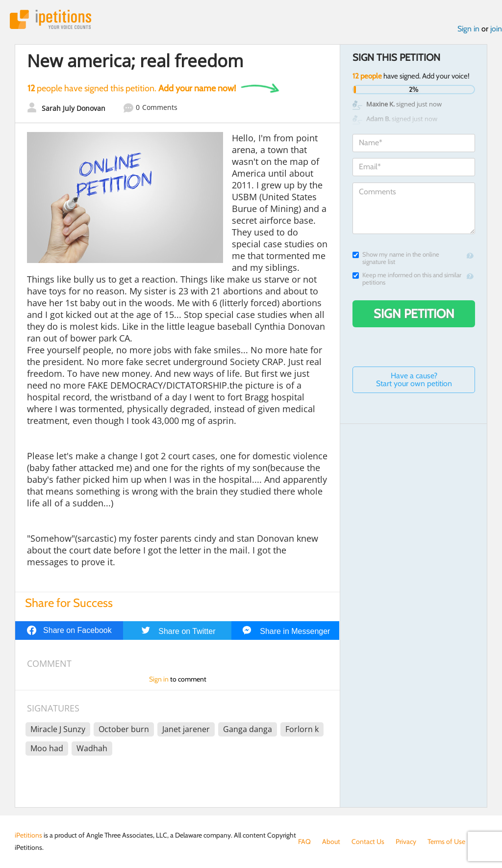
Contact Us (368, 842)
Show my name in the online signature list (396, 258)
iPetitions (50, 19)
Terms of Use (446, 842)
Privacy (406, 842)
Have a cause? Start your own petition (414, 380)
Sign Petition (414, 314)
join (496, 29)
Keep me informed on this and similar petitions (407, 279)
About (331, 842)
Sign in (468, 29)
